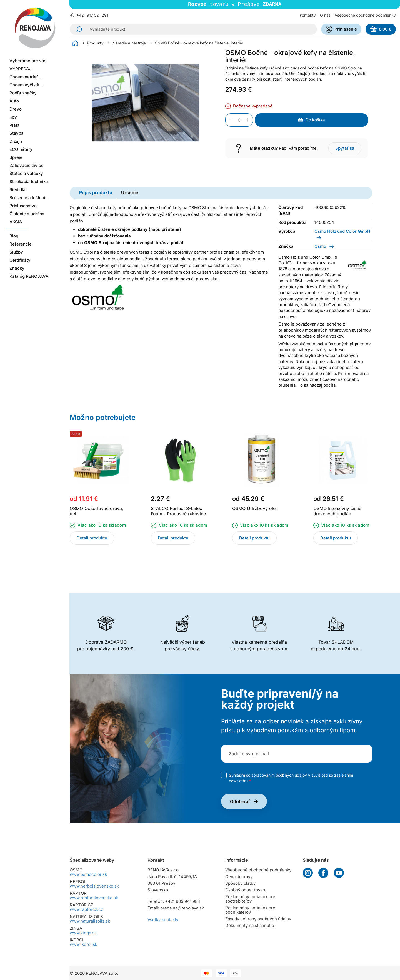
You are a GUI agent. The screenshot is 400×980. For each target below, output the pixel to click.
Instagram (308, 873)
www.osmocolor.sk (88, 874)
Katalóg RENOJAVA (29, 276)
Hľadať (77, 30)
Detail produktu (92, 538)
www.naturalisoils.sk (90, 921)
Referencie (21, 244)
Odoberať (240, 802)
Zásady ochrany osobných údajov (258, 919)
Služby (16, 252)
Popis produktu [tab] (96, 193)
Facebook (323, 873)
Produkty (95, 44)
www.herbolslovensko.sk (94, 886)
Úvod (75, 44)
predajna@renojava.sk (182, 908)
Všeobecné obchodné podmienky (365, 16)
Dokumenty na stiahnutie (250, 925)
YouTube (339, 873)
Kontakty (308, 16)
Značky (17, 268)
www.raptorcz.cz (86, 909)
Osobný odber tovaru (246, 890)
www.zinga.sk (83, 933)
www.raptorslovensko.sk (94, 898)
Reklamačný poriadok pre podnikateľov (250, 910)
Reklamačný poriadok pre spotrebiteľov (250, 899)
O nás (325, 16)
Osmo (321, 247)
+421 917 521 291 (92, 16)
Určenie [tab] (130, 193)
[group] (145, 103)
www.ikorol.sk (83, 944)
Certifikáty (20, 260)
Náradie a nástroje (129, 44)
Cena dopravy (239, 877)
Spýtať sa (345, 149)
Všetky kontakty (163, 920)
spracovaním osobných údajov (279, 776)
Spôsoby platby (240, 883)
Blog (14, 236)
